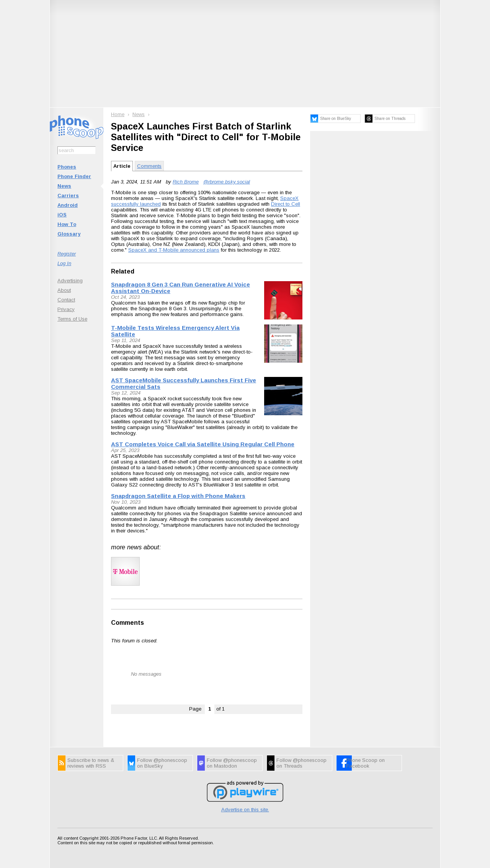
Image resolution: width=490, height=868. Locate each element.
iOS (62, 215)
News (64, 186)
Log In (64, 263)
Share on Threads (390, 119)
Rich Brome (186, 182)
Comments (149, 166)
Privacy (66, 309)
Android (68, 205)
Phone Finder (74, 176)
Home (118, 114)
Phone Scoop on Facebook (365, 763)
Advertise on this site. (245, 810)
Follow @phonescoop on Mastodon (232, 763)
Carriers (68, 196)
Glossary (69, 234)
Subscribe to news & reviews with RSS (91, 763)
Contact (66, 300)
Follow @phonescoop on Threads (301, 763)
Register (67, 254)
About (64, 290)
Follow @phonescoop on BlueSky (162, 763)
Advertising (70, 281)
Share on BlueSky (336, 119)
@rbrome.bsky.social (227, 182)
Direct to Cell (286, 204)
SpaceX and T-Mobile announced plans (174, 250)
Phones (67, 167)
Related (123, 271)
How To (67, 224)
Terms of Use (72, 319)
